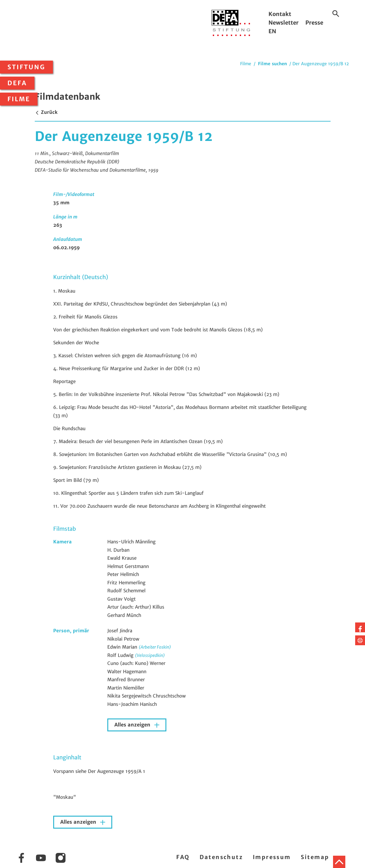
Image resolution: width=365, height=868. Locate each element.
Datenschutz (221, 857)
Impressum (272, 857)
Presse (314, 23)
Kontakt (280, 14)
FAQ (183, 857)
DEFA (17, 83)
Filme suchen (272, 64)
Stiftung (26, 67)
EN (272, 31)
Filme (19, 99)
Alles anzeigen (133, 725)
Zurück (46, 112)
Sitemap (315, 857)
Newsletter (284, 23)
